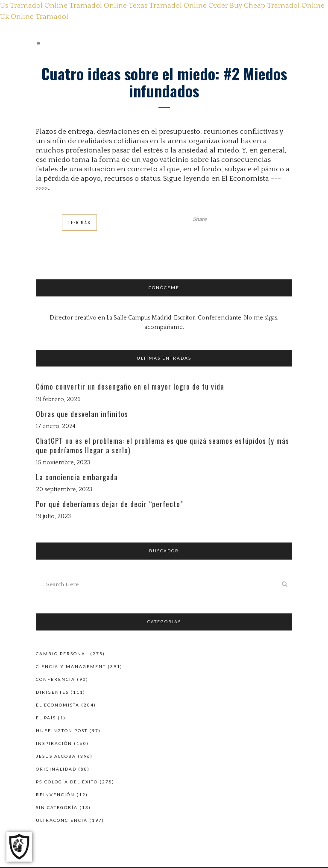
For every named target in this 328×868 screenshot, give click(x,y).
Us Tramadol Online (34, 6)
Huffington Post (62, 730)
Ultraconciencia (62, 820)
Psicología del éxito (67, 782)
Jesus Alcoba (56, 756)
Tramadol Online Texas (108, 6)
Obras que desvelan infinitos (82, 414)
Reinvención (55, 795)
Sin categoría (57, 807)
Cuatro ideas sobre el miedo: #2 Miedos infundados (164, 82)
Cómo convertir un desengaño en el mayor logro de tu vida (130, 386)
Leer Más (79, 222)
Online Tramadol (40, 17)
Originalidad (56, 769)
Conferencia (56, 679)
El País (46, 718)
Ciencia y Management (71, 666)
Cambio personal (62, 654)
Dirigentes (52, 692)
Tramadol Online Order (189, 6)
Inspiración (54, 743)
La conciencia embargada (77, 477)
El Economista (58, 705)
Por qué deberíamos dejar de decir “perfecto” (110, 504)
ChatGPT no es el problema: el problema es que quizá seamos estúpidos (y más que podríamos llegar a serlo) (163, 445)
